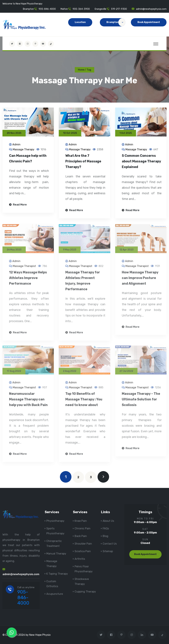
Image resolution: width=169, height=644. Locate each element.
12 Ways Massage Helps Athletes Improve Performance (28, 280)
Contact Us (110, 544)
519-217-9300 (119, 9)
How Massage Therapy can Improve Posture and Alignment (140, 280)
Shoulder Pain (83, 544)
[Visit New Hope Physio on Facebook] (20, 44)
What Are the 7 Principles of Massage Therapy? (83, 162)
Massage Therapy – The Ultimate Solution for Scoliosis (141, 401)
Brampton (116, 22)
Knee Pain (81, 521)
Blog (105, 536)
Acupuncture (55, 594)
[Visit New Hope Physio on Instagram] (28, 44)
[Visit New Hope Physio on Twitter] (12, 44)
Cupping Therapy (85, 592)
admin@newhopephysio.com (151, 9)
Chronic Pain (83, 528)
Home (81, 70)
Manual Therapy (56, 554)
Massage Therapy (24, 150)
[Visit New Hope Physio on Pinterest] (35, 44)
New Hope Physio (40, 635)
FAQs (106, 528)
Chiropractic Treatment (54, 543)
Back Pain (81, 536)
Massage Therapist (24, 268)
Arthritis (80, 559)
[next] (103, 477)
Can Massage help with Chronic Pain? (28, 159)
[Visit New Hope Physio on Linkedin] (142, 635)
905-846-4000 (47, 9)
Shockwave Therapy (82, 581)
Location (80, 22)
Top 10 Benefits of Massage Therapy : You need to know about (84, 401)
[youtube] (43, 44)
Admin (16, 145)
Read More (18, 205)
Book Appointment (149, 22)
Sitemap (108, 551)
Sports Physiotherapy (55, 531)
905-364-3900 (81, 9)
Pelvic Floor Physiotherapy (84, 569)
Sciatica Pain (83, 551)
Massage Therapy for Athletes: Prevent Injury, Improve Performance (83, 283)
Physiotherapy (55, 521)
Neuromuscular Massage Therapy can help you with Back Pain (28, 401)
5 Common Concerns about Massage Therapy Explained (141, 162)
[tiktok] (51, 44)
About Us (108, 521)
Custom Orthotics (52, 584)
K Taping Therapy (57, 574)
